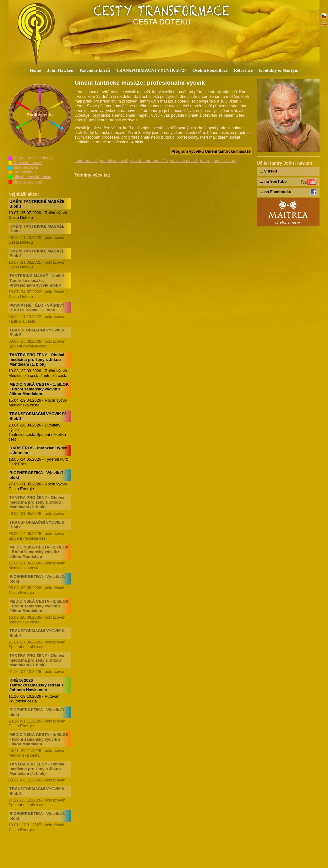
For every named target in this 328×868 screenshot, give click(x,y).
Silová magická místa (30, 177)
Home (35, 70)
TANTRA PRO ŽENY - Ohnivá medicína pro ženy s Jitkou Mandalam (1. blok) (37, 360)
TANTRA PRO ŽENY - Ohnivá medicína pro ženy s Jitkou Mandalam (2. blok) (37, 502)
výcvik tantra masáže (149, 161)
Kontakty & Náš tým (279, 70)
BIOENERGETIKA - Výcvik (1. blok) (37, 475)
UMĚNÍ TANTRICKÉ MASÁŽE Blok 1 (37, 204)
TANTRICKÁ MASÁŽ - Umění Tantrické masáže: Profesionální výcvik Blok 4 (37, 281)
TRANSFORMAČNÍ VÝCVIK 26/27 (151, 70)
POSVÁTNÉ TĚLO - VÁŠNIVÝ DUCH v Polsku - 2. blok (37, 308)
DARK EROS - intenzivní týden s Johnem (38, 450)
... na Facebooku (276, 192)
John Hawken (60, 70)
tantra (205, 161)
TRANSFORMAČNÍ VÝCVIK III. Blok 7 (38, 633)
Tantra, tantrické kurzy (31, 158)
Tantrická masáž (25, 163)
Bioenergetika (23, 167)
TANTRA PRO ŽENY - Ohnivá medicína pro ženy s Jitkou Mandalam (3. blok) (37, 660)
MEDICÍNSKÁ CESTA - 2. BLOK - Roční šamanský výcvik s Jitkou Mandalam (39, 552)
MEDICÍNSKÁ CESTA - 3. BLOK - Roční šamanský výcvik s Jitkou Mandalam (39, 606)
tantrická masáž (114, 161)
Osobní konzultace (210, 70)
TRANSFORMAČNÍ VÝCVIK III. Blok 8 (38, 791)
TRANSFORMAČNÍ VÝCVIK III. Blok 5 (38, 332)
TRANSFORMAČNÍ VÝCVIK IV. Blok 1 (38, 416)
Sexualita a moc (25, 181)
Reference (243, 70)
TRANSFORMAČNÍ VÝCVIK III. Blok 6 (38, 525)
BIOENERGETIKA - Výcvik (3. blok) (37, 712)
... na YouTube (273, 181)
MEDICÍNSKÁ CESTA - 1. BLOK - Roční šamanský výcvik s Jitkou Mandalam (39, 389)
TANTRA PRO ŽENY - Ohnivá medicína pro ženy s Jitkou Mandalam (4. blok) (37, 769)
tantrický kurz (224, 161)
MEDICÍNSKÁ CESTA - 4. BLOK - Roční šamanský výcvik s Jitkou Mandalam (39, 739)
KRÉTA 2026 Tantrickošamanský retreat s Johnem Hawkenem (37, 685)
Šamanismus (23, 172)
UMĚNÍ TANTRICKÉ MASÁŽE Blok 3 (37, 253)
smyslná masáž (184, 161)
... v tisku (268, 171)
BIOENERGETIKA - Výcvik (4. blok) (37, 816)
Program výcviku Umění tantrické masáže (211, 151)
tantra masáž (86, 161)
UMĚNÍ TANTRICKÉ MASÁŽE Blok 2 (37, 229)
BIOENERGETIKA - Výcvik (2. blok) (37, 579)
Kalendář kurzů (95, 70)
